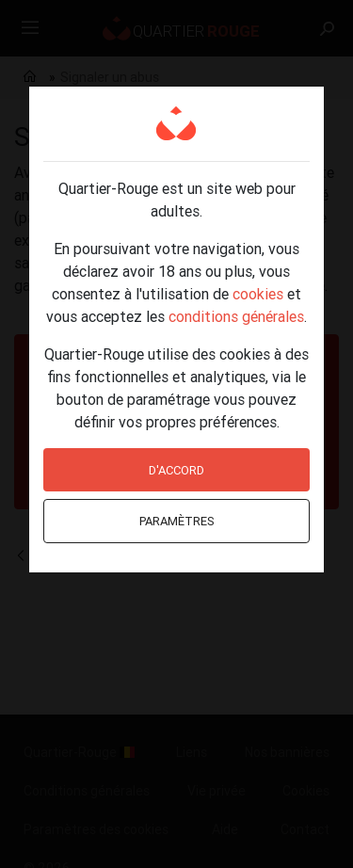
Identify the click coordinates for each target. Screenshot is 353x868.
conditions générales (236, 316)
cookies (258, 294)
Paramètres (177, 521)
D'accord (176, 470)
